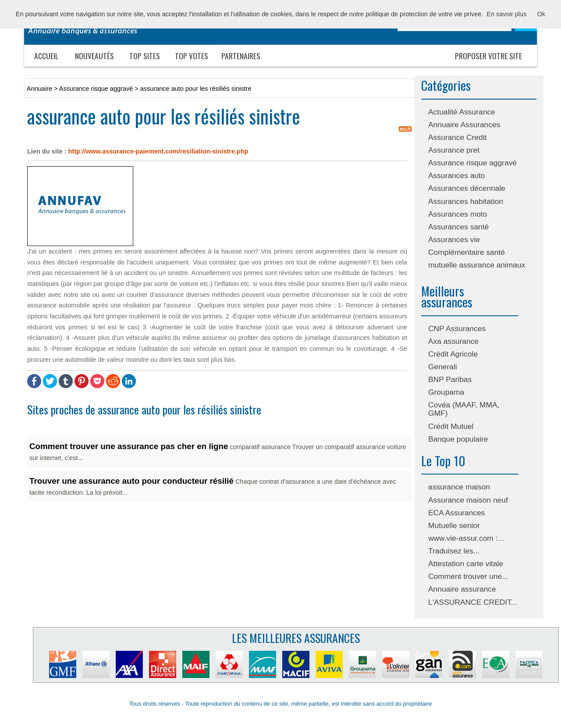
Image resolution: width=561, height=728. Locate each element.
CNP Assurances (457, 328)
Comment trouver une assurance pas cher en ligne (129, 446)
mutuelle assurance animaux (477, 265)
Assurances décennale (467, 188)
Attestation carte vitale (466, 564)
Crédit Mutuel (451, 426)
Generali (443, 367)
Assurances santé (458, 227)
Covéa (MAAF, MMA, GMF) (464, 409)
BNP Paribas (450, 379)
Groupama (446, 392)
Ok (541, 14)
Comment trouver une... (468, 576)
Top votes (192, 56)
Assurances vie (454, 239)
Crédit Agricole (453, 354)
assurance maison (459, 487)
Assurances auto (457, 175)
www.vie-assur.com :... (466, 538)
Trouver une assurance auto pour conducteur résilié (131, 481)
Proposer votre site (488, 56)
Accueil (46, 56)
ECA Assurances (457, 513)
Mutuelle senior (454, 525)
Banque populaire (458, 439)
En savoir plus (506, 14)
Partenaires (241, 56)
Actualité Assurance (462, 112)
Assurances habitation (466, 201)
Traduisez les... (454, 551)
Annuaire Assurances (464, 125)
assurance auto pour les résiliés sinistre (196, 89)
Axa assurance (453, 341)
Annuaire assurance (462, 589)
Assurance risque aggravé (472, 163)
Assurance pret (454, 150)
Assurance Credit (457, 137)
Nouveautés (94, 56)
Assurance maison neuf (468, 500)
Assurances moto (458, 214)
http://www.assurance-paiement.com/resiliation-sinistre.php (158, 151)
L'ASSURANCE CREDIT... (473, 602)
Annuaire (39, 89)
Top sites (145, 56)
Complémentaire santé (467, 252)
